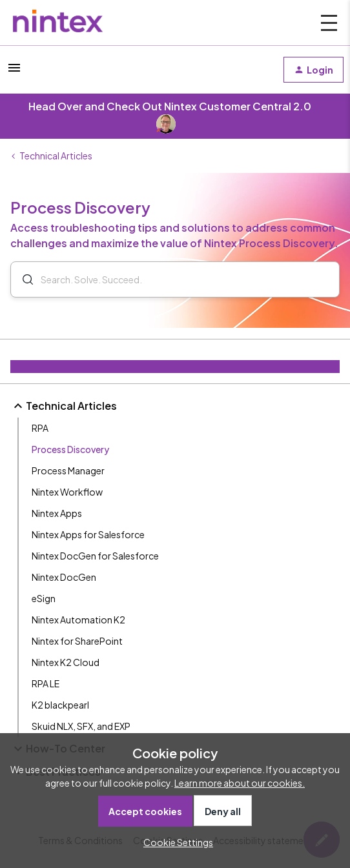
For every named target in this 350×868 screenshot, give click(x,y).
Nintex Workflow (67, 492)
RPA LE (46, 683)
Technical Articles (56, 156)
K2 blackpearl (60, 705)
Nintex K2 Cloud (66, 662)
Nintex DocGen (64, 577)
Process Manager (68, 470)
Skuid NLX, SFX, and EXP (81, 726)
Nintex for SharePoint (77, 641)
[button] (14, 72)
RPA (40, 428)
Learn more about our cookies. (240, 783)
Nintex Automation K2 (78, 620)
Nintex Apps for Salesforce (88, 534)
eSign (44, 598)
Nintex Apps (57, 513)
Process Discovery (70, 449)
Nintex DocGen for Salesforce (95, 556)
